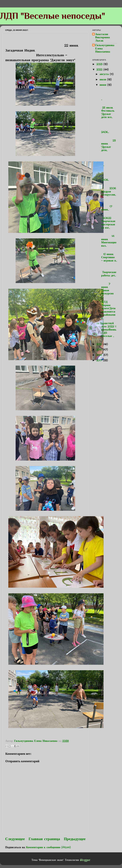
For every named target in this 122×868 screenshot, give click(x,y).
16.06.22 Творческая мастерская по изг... (107, 221)
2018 (100, 355)
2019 (100, 350)
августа (105, 74)
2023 (100, 64)
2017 (100, 360)
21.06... (108, 175)
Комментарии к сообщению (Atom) (48, 847)
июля (103, 80)
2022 (100, 70)
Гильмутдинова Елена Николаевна (105, 49)
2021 (100, 344)
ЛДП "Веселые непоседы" (53, 16)
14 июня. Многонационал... (108, 239)
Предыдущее (75, 839)
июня (103, 85)
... (108, 94)
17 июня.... (108, 205)
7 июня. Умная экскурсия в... (108, 289)
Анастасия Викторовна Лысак (103, 38)
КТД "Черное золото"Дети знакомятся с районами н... (107, 310)
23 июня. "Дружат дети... (108, 144)
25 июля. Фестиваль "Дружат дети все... (107, 111)
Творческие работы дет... (108, 271)
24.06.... (108, 127)
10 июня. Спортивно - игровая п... (108, 256)
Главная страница (44, 839)
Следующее (15, 839)
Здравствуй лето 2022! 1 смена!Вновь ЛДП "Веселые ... (108, 330)
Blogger (85, 860)
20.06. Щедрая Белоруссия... (108, 190)
